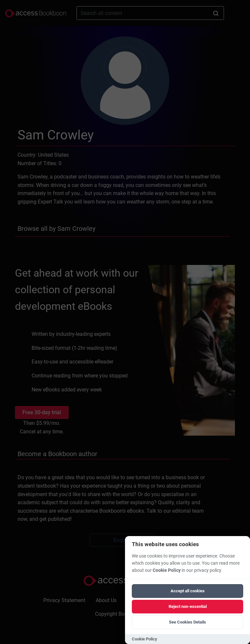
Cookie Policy (167, 570)
